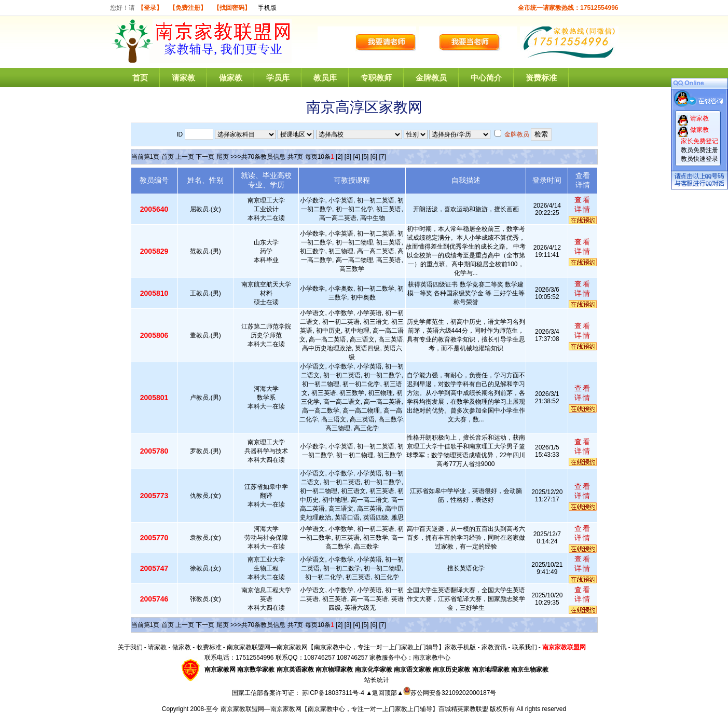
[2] (339, 157)
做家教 (231, 78)
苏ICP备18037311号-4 (334, 693)
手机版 (267, 8)
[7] (382, 157)
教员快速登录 (699, 159)
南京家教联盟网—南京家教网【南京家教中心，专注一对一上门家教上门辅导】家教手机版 (351, 647)
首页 (140, 78)
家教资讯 (494, 647)
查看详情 (583, 204)
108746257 (352, 658)
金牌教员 (431, 78)
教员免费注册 (699, 150)
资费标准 (541, 78)
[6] (374, 157)
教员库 (325, 78)
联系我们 (525, 647)
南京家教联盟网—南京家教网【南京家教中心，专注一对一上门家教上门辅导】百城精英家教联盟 (354, 709)
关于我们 (130, 647)
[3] (348, 157)
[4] (356, 157)
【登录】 (150, 8)
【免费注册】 (188, 8)
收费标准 (209, 647)
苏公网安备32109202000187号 (450, 693)
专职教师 (376, 78)
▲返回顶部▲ (384, 693)
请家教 (183, 78)
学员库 (278, 78)
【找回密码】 (232, 8)
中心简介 (486, 78)
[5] (365, 157)
